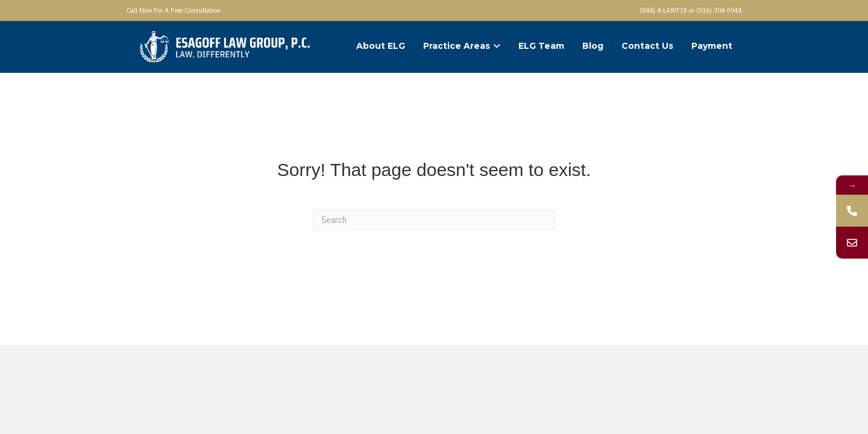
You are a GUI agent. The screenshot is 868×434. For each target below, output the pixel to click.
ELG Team (541, 46)
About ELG (381, 46)
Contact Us (647, 46)
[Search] (434, 220)
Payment (712, 46)
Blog (593, 46)
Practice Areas (457, 46)
